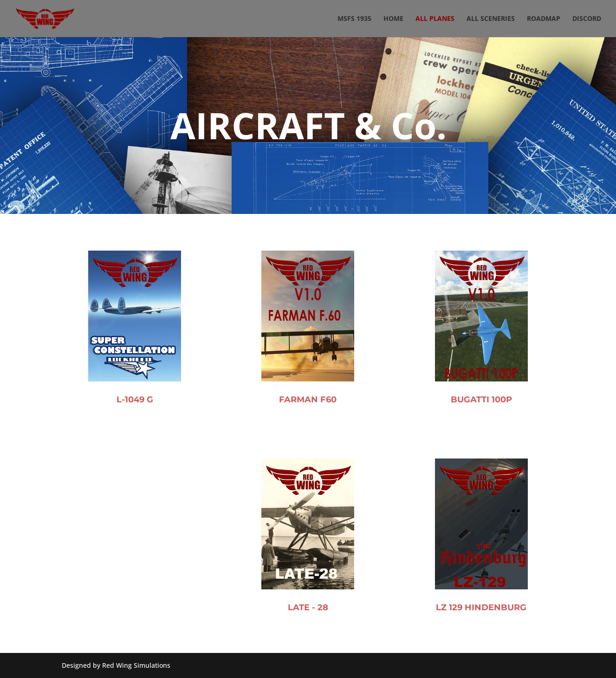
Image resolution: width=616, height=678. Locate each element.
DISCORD (587, 19)
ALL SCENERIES (491, 19)
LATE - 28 (308, 637)
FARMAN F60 (308, 411)
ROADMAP (544, 19)
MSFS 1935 (354, 19)
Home (393, 19)
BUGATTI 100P (481, 416)
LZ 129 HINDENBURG (481, 639)
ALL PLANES (435, 19)
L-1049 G (135, 407)
